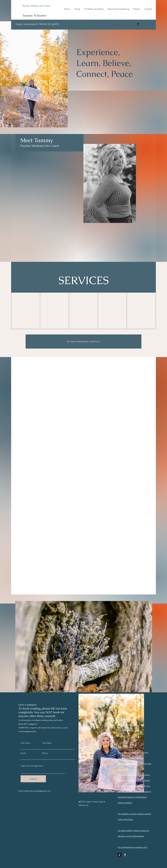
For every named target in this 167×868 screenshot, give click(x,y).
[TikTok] (120, 855)
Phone (45, 753)
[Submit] (33, 779)
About (32, 724)
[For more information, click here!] (83, 341)
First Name (25, 743)
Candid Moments (126, 730)
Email (23, 753)
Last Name (47, 743)
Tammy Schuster (34, 15)
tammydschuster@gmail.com (37, 791)
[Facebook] (138, 24)
